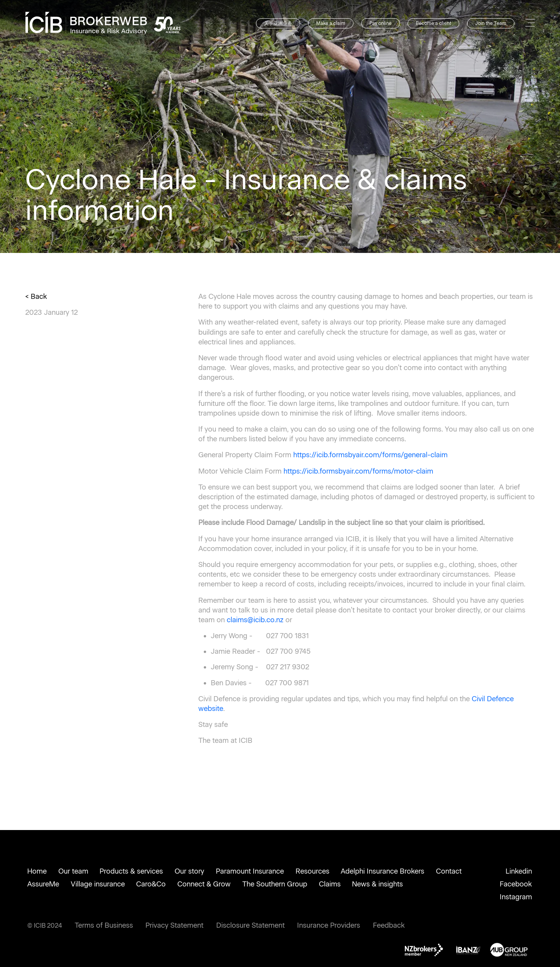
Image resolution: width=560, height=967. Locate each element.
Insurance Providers (329, 925)
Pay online (381, 23)
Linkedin (519, 871)
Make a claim (331, 23)
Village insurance (98, 884)
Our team (73, 871)
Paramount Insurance (250, 871)
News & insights (377, 884)
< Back (36, 297)
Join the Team (491, 23)
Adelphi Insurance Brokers (382, 871)
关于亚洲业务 (278, 23)
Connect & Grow (204, 884)
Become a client (433, 23)
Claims (330, 884)
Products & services (131, 871)
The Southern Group (275, 884)
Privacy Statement (174, 925)
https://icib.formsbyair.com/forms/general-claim (370, 455)
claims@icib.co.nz (255, 620)
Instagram (516, 897)
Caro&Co (151, 884)
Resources (312, 871)
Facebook (516, 884)
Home (37, 871)
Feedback (389, 925)
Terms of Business (104, 925)
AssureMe (43, 884)
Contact (449, 871)
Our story (189, 871)
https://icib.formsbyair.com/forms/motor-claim (358, 471)
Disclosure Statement (250, 925)
